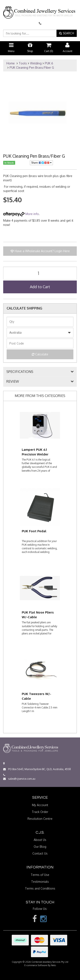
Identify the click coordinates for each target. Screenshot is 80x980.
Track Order (40, 812)
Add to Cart (40, 287)
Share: (41, 163)
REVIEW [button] (13, 382)
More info (21, 214)
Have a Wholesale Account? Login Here (40, 251)
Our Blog (40, 847)
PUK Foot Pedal (34, 531)
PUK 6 (49, 63)
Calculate (40, 354)
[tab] (40, 372)
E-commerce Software (36, 965)
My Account (40, 805)
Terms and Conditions (40, 888)
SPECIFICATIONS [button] (20, 372)
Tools (23, 63)
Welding (36, 63)
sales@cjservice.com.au (19, 779)
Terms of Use (40, 875)
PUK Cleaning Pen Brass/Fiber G (32, 68)
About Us (40, 840)
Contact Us (40, 853)
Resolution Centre (40, 819)
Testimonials (40, 882)
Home (11, 63)
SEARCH (67, 33)
